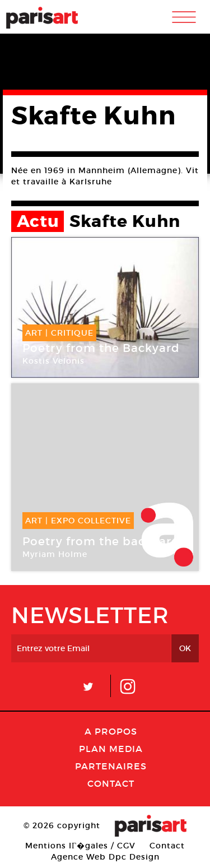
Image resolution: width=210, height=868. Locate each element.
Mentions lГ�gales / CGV (80, 846)
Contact (111, 783)
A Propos (111, 731)
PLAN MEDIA (111, 749)
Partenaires (111, 766)
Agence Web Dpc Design (105, 857)
